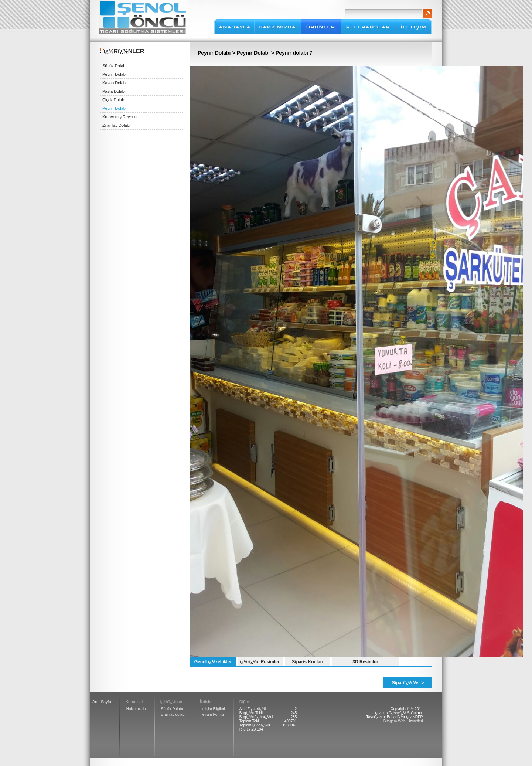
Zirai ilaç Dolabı (116, 125)
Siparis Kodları (308, 662)
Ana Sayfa (102, 702)
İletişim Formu (212, 714)
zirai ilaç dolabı (173, 714)
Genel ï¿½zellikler (213, 662)
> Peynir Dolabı (251, 53)
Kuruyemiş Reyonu (120, 117)
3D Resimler (365, 662)
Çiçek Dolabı (114, 100)
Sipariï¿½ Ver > (408, 683)
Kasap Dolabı (115, 83)
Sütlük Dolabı (114, 66)
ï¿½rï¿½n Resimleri (260, 662)
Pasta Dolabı (114, 91)
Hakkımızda (136, 709)
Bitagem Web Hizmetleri (403, 721)
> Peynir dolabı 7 (292, 53)
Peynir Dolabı (115, 74)
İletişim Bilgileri (213, 709)
